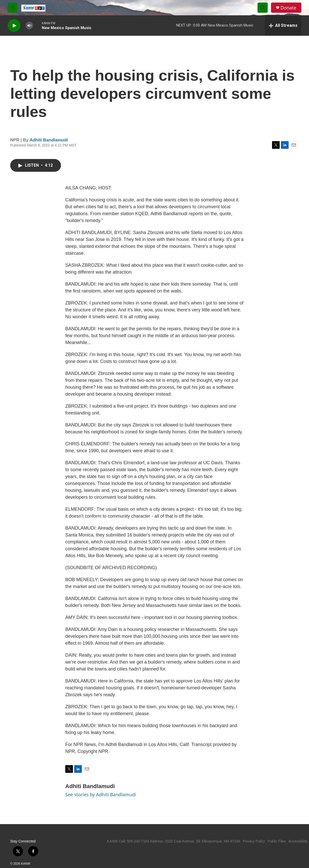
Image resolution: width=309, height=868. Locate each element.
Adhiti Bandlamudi (49, 140)
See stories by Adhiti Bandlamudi (101, 794)
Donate (288, 8)
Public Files (277, 841)
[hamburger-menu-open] (12, 8)
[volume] (29, 26)
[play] (14, 26)
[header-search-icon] (263, 8)
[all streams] (283, 26)
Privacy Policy (254, 841)
